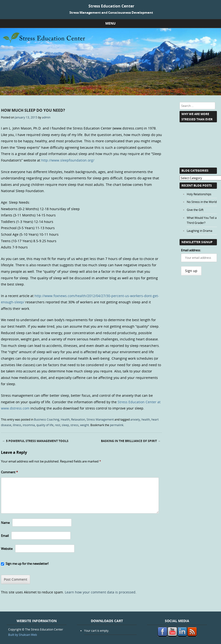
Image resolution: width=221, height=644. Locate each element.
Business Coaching (47, 419)
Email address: (191, 250)
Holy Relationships (199, 194)
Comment (9, 472)
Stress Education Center (111, 6)
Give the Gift (195, 210)
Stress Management (100, 419)
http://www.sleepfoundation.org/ (67, 160)
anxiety (135, 419)
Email (5, 536)
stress (74, 425)
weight (84, 425)
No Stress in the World (202, 202)
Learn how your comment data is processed (100, 592)
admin (46, 117)
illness (17, 425)
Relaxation (78, 419)
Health (65, 419)
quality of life (45, 425)
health (146, 419)
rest (58, 425)
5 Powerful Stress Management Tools (35, 441)
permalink (117, 425)
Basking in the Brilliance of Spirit (131, 441)
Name (5, 523)
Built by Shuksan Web (23, 635)
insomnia (29, 425)
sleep (65, 425)
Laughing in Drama (200, 231)
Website (7, 549)
